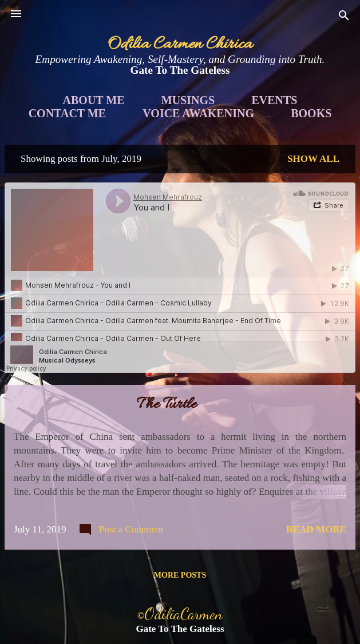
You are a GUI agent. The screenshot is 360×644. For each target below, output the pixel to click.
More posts (180, 575)
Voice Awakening (198, 113)
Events (274, 100)
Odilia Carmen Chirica (180, 45)
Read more (316, 529)
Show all (313, 159)
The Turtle (167, 405)
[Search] (344, 17)
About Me (94, 100)
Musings (188, 100)
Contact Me (67, 113)
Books (311, 113)
